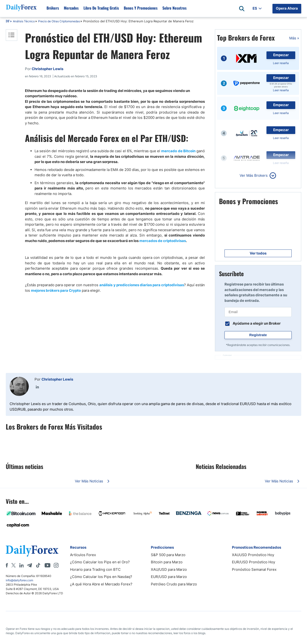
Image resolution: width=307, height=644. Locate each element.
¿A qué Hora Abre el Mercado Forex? (101, 584)
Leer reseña (281, 63)
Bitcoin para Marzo (167, 562)
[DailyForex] (32, 551)
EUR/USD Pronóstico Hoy (254, 562)
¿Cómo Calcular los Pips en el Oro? (100, 562)
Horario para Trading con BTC (95, 569)
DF (8, 22)
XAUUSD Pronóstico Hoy (253, 555)
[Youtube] (47, 565)
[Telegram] (29, 565)
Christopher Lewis (57, 379)
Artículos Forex (83, 555)
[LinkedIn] (21, 565)
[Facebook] (7, 565)
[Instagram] (56, 565)
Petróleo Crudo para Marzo (174, 584)
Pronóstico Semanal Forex (254, 569)
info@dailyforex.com (19, 580)
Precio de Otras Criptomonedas (59, 21)
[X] (13, 565)
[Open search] (242, 9)
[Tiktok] (38, 565)
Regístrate (258, 335)
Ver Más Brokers (254, 175)
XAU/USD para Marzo (169, 569)
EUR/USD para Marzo (169, 577)
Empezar (281, 55)
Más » (294, 38)
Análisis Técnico (24, 21)
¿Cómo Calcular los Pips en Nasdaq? (101, 577)
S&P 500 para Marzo (168, 555)
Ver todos (258, 253)
